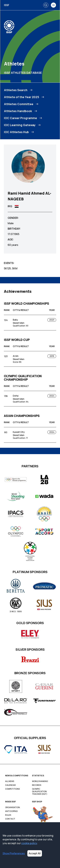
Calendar (10, 785)
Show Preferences (14, 853)
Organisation (12, 807)
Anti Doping (11, 811)
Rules (8, 815)
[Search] (46, 5)
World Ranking (40, 781)
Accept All (35, 853)
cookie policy (29, 843)
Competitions (12, 789)
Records (37, 785)
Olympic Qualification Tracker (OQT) (40, 792)
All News (10, 781)
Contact (10, 819)
